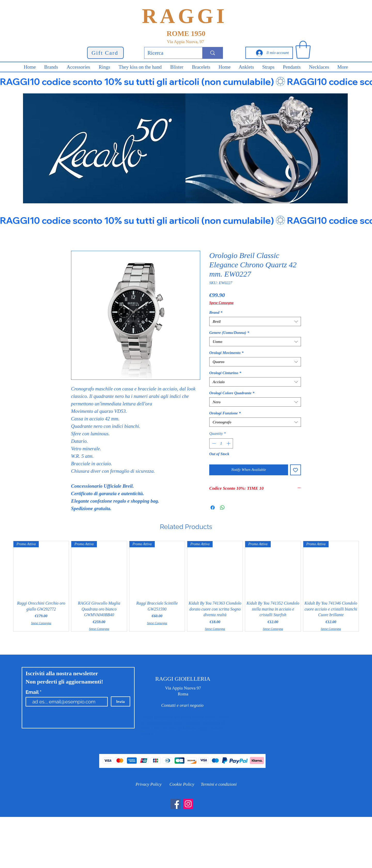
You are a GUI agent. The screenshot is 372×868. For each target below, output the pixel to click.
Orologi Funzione (225, 413)
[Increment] (229, 443)
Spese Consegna (221, 303)
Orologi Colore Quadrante (232, 393)
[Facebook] (176, 804)
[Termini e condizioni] (219, 784)
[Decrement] (214, 443)
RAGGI (185, 16)
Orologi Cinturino (225, 373)
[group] (186, 586)
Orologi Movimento (226, 353)
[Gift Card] (105, 53)
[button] (303, 50)
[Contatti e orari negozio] (182, 705)
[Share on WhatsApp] (222, 508)
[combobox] (255, 322)
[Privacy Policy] (149, 784)
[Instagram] (188, 804)
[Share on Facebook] (213, 508)
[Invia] (121, 701)
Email (33, 692)
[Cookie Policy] (182, 784)
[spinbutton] (221, 443)
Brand (216, 312)
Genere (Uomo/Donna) (229, 333)
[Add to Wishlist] (296, 470)
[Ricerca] (169, 53)
